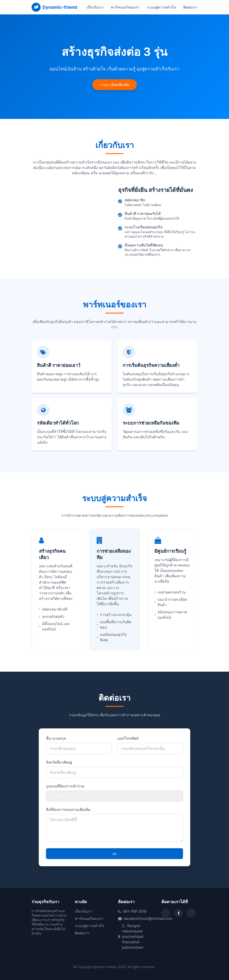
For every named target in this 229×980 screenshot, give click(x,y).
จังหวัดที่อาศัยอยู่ (59, 762)
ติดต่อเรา (190, 7)
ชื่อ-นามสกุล (56, 738)
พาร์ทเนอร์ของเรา (125, 7)
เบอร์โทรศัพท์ (128, 738)
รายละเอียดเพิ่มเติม (115, 85)
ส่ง (114, 854)
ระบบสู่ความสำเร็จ (161, 7)
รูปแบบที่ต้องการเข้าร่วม (65, 786)
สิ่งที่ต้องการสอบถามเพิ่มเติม (68, 809)
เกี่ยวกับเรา (95, 7)
